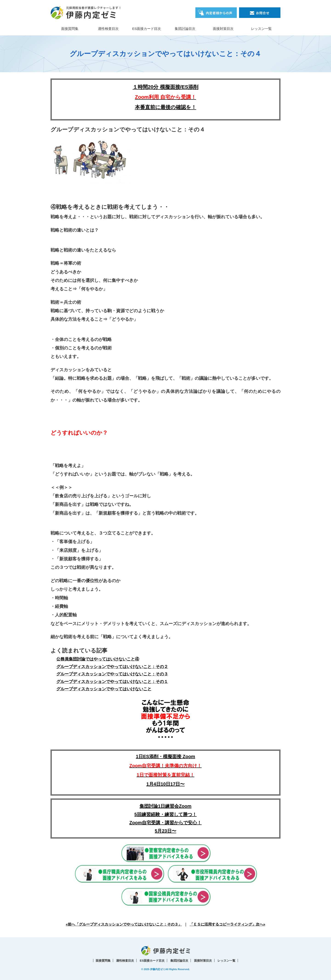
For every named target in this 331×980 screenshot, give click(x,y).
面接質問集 (70, 29)
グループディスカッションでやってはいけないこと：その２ (112, 667)
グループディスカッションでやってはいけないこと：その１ (112, 682)
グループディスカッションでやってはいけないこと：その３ (112, 674)
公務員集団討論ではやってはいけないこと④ (98, 659)
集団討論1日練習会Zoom (165, 806)
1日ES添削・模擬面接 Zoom (165, 766)
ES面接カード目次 (147, 29)
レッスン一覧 (261, 29)
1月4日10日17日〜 (166, 784)
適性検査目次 (108, 29)
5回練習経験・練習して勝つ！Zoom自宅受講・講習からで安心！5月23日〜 (165, 823)
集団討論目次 (185, 29)
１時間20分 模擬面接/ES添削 (165, 87)
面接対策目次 (223, 29)
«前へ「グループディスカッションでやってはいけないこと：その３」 (124, 924)
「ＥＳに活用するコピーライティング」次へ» (227, 924)
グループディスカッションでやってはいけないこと (104, 689)
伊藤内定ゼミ (158, 969)
